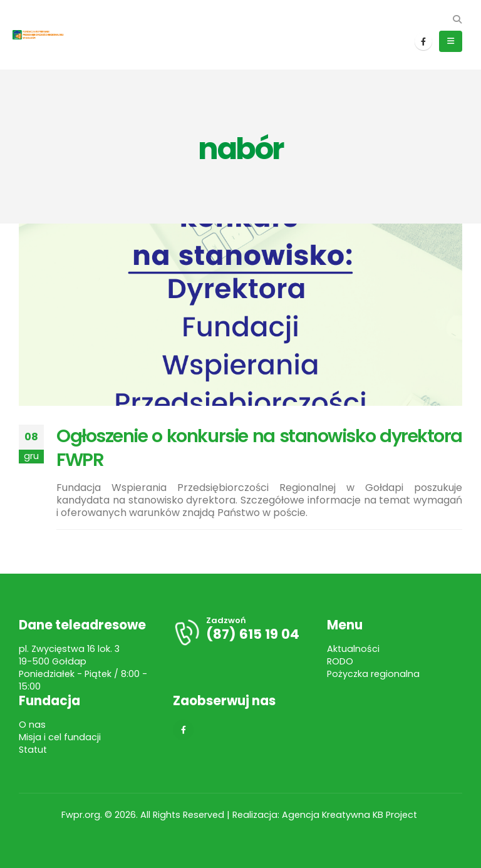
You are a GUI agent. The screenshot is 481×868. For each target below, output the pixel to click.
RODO (340, 661)
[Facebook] (423, 41)
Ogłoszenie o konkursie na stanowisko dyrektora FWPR (259, 447)
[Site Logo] (44, 35)
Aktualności (353, 649)
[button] (457, 19)
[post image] (240, 315)
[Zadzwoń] (240, 632)
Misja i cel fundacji (60, 737)
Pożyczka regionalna (373, 674)
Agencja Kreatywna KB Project (351, 815)
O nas (32, 725)
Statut (33, 750)
